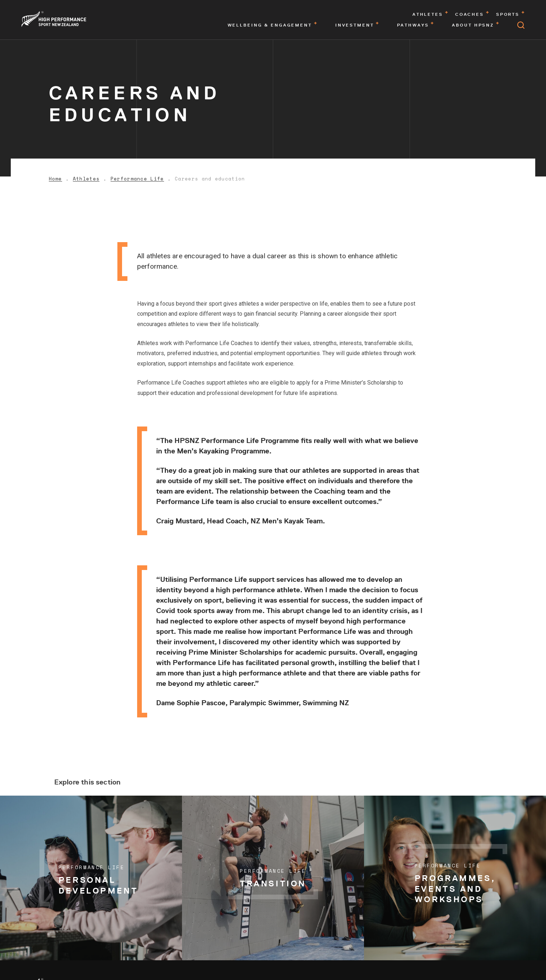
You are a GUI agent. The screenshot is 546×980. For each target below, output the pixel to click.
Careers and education (210, 179)
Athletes (86, 179)
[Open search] (521, 25)
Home (55, 179)
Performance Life (137, 179)
